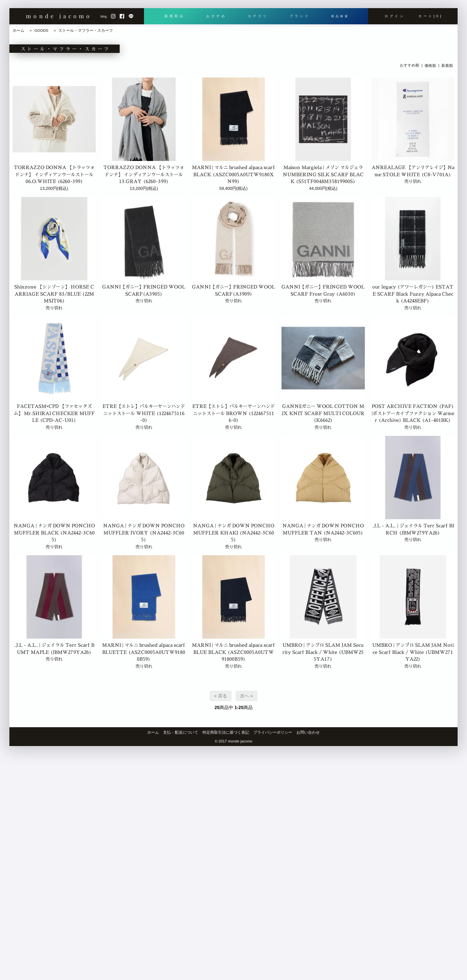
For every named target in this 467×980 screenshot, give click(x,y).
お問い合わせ (308, 732)
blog (104, 19)
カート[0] (431, 19)
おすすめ (216, 19)
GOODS (41, 31)
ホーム (18, 31)
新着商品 (174, 19)
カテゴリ (257, 19)
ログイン (395, 19)
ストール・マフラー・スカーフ (86, 31)
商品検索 (339, 19)
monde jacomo (59, 18)
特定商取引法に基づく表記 (226, 732)
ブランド (298, 19)
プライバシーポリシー (273, 732)
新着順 (447, 65)
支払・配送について (181, 732)
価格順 (430, 65)
